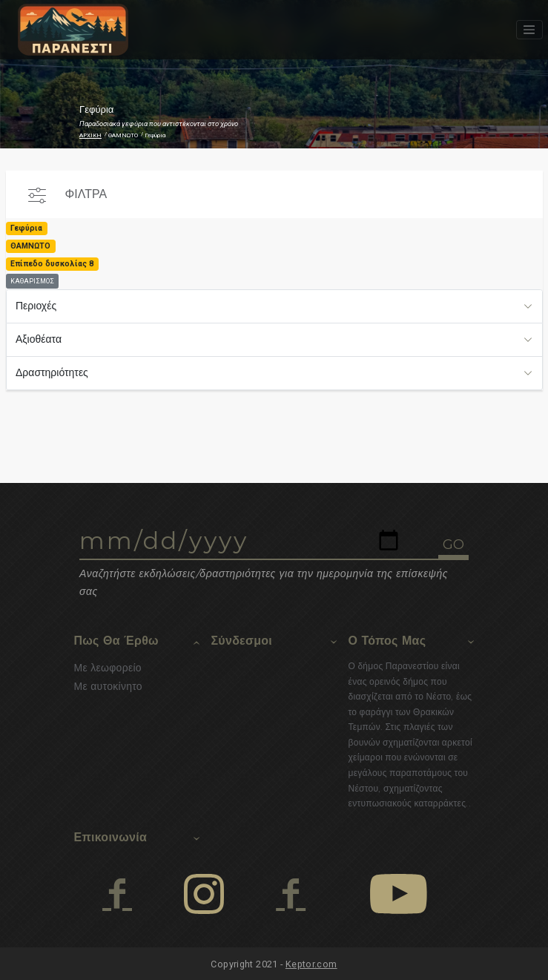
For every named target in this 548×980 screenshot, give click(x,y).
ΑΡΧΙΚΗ (90, 135)
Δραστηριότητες (52, 372)
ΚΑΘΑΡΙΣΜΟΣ (32, 281)
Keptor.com (311, 964)
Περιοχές (36, 306)
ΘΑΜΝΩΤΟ (123, 135)
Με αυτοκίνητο (108, 686)
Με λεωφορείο (108, 668)
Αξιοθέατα (39, 339)
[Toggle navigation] (529, 30)
